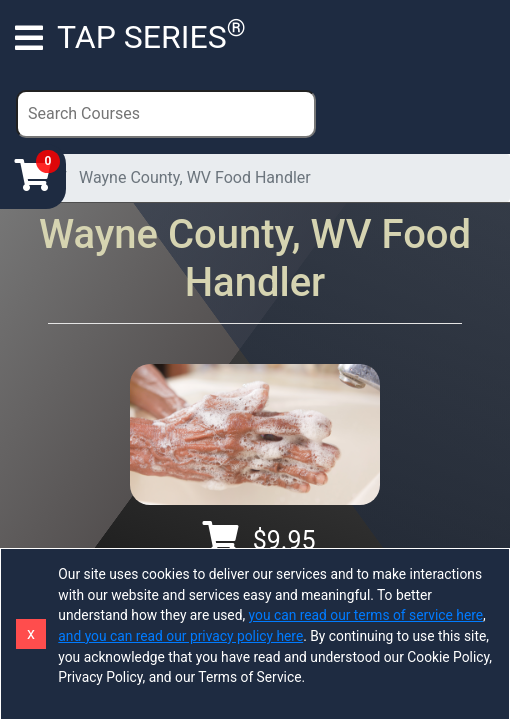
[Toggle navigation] (29, 37)
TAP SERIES (151, 35)
